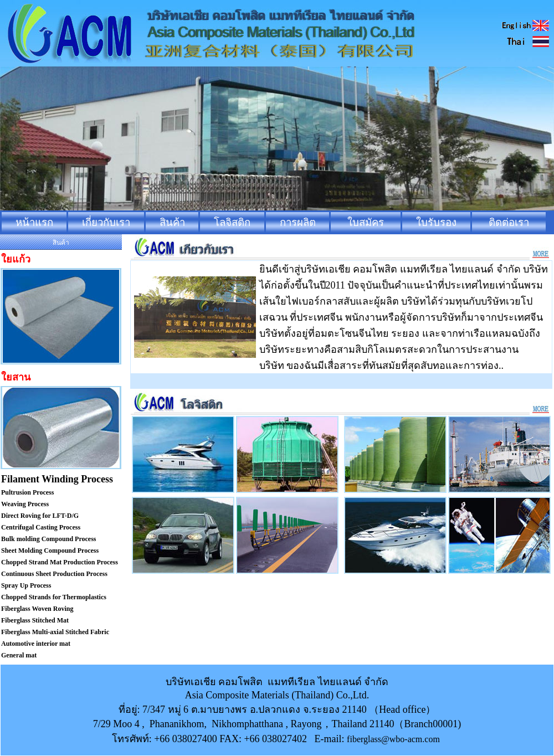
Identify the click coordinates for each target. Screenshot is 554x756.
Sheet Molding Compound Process (50, 551)
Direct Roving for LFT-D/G (40, 516)
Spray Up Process (26, 585)
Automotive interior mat (36, 644)
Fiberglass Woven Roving (37, 609)
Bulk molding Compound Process (49, 539)
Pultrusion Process (27, 492)
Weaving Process (25, 504)
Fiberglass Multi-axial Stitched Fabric (55, 632)
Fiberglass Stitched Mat (35, 620)
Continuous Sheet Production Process (54, 574)
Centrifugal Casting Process (41, 527)
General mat (19, 655)
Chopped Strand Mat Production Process (60, 562)
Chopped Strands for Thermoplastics (54, 597)
